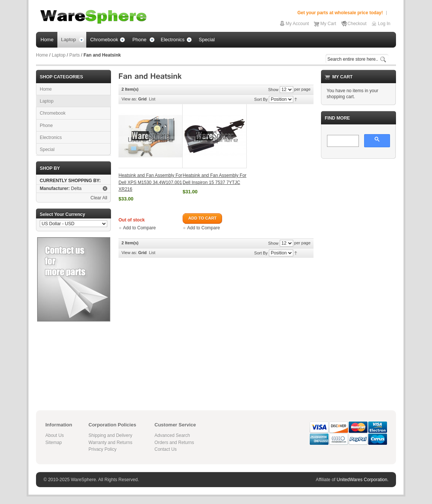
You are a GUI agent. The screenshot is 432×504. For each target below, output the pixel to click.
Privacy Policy (103, 449)
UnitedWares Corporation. (363, 480)
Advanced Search (172, 435)
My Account (297, 24)
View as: (129, 99)
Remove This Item (105, 188)
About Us (55, 435)
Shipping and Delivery (110, 435)
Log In (384, 24)
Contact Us (166, 449)
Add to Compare (139, 228)
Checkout (357, 24)
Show (273, 90)
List (152, 99)
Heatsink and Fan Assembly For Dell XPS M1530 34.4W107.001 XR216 (150, 182)
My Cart (328, 24)
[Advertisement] (358, 277)
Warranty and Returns (110, 443)
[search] (342, 141)
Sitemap (54, 443)
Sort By (261, 99)
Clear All (99, 198)
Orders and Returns (174, 443)
